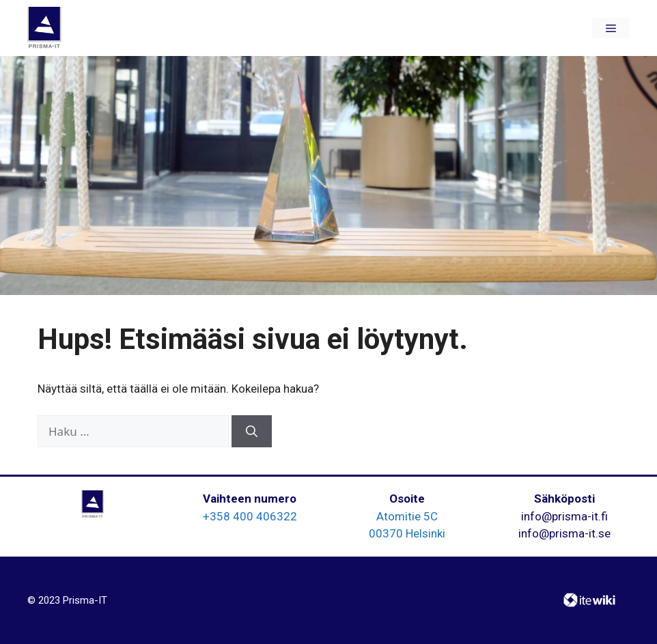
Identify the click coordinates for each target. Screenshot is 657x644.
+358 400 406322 (250, 516)
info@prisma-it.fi (564, 516)
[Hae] (252, 432)
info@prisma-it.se (564, 533)
